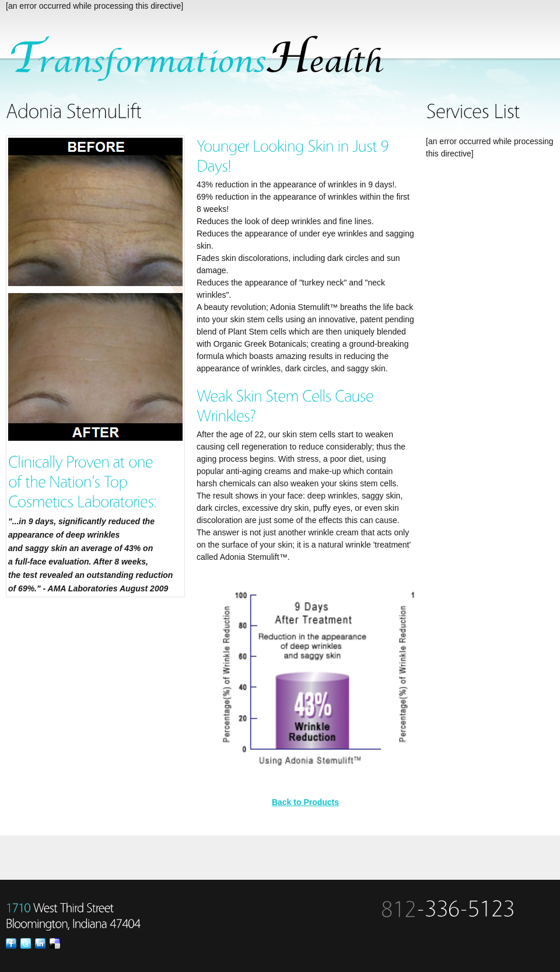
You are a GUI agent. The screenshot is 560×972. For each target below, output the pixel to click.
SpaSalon (204, 59)
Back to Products (305, 802)
